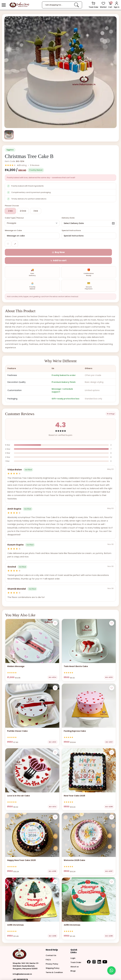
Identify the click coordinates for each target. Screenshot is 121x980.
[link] (76, 5)
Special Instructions (71, 232)
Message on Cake (13, 232)
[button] (4, 5)
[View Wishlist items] (103, 5)
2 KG (10, 212)
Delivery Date (68, 219)
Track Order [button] (76, 956)
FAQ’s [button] (48, 953)
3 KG (36, 212)
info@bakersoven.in (22, 967)
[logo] (19, 5)
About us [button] (75, 960)
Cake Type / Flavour (14, 219)
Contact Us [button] (51, 949)
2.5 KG (23, 212)
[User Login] (117, 5)
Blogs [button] (73, 964)
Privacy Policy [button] (52, 957)
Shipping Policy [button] (53, 962)
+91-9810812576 (20, 973)
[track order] (93, 5)
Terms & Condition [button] (54, 966)
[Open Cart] (110, 5)
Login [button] (73, 951)
